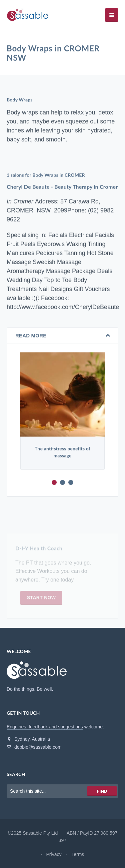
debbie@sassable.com (34, 747)
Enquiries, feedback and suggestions (45, 727)
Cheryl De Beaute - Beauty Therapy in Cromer (62, 187)
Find (102, 791)
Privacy (54, 854)
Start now (41, 599)
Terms (78, 854)
